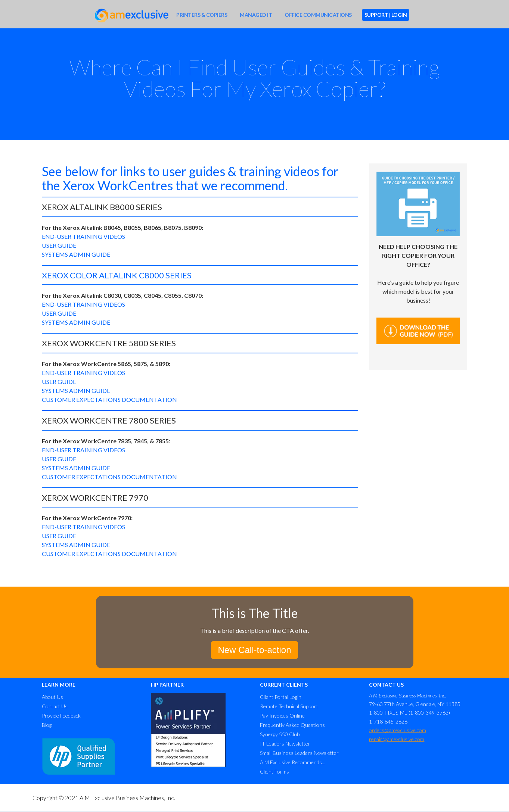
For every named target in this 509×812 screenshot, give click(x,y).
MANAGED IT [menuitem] (256, 15)
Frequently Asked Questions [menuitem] (292, 725)
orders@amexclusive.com (398, 730)
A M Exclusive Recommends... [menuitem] (293, 762)
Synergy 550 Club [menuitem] (280, 734)
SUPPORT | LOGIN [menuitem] (386, 15)
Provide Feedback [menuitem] (61, 716)
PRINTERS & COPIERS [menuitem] (202, 15)
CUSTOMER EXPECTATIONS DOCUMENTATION (109, 399)
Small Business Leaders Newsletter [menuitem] (299, 753)
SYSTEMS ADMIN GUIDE (76, 254)
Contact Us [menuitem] (55, 706)
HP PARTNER (167, 685)
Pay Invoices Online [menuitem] (282, 716)
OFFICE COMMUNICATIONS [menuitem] (318, 15)
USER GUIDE (59, 245)
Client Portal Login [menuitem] (281, 697)
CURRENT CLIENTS (284, 685)
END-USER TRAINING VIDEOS (83, 236)
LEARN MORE (59, 685)
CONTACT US (386, 685)
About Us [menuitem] (52, 697)
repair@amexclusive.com (397, 739)
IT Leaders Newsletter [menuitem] (285, 744)
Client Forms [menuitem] (274, 772)
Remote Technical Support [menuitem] (289, 706)
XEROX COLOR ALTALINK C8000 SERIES (117, 275)
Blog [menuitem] (47, 725)
